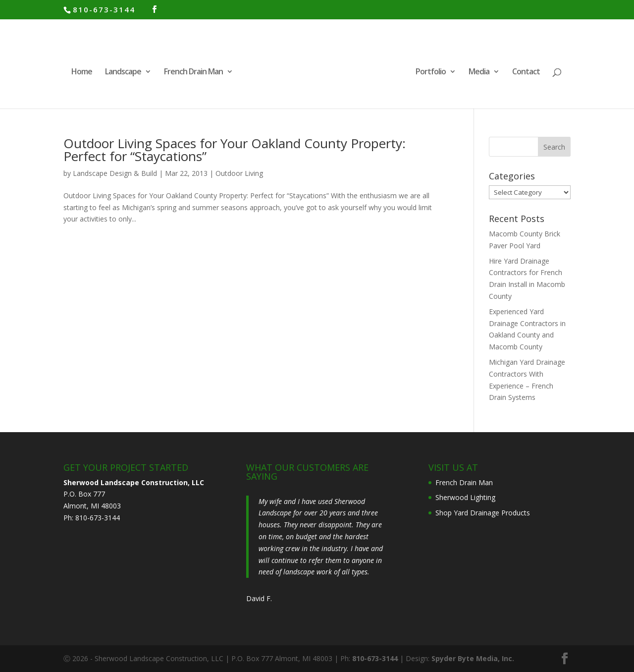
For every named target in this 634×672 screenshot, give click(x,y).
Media (479, 72)
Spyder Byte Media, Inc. (473, 658)
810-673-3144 (104, 9)
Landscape (123, 72)
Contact (526, 72)
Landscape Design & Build (115, 173)
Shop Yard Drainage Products (483, 513)
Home (82, 72)
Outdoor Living (239, 173)
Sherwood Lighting (465, 497)
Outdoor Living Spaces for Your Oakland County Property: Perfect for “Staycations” (235, 150)
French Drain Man (193, 72)
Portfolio (431, 72)
